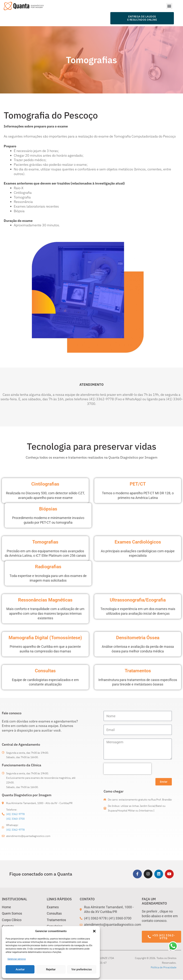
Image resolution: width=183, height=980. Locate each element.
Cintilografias (45, 484)
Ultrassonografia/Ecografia (138, 600)
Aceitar (20, 969)
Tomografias (45, 542)
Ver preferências (82, 969)
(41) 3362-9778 (15, 814)
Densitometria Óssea (138, 638)
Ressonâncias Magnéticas (45, 600)
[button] (94, 931)
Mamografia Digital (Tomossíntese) (45, 638)
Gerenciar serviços (17, 959)
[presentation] (127, 769)
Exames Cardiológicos (138, 542)
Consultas (45, 671)
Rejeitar (51, 969)
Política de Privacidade (164, 968)
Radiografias (48, 567)
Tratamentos (138, 671)
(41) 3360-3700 (15, 819)
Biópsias (48, 509)
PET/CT (138, 484)
